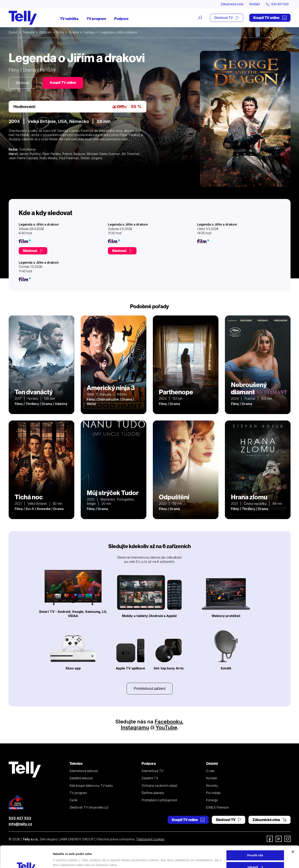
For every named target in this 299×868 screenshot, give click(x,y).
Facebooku (168, 722)
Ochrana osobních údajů (159, 786)
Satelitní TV (150, 778)
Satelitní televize (81, 778)
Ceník (73, 800)
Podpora (121, 19)
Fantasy (89, 32)
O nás (210, 771)
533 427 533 (20, 818)
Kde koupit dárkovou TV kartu (91, 786)
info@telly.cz (20, 824)
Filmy (60, 32)
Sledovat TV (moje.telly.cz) (89, 807)
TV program (96, 19)
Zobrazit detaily (64, 856)
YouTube (166, 727)
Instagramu (135, 727)
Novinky (212, 786)
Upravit (255, 847)
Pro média (213, 793)
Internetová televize (84, 771)
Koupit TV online (270, 18)
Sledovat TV (227, 18)
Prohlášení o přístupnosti (159, 800)
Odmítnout (255, 858)
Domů (13, 32)
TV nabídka (69, 19)
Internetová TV (153, 771)
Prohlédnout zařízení (150, 688)
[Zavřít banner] (293, 831)
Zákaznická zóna (232, 4)
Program (45, 32)
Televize (28, 32)
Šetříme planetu (153, 793)
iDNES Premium (217, 807)
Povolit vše (255, 835)
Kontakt (255, 4)
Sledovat (23, 83)
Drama (74, 32)
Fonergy (212, 800)
